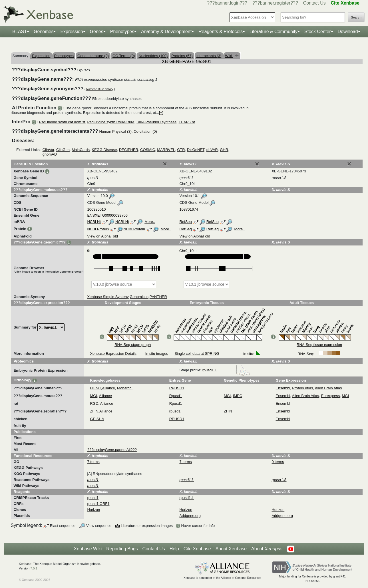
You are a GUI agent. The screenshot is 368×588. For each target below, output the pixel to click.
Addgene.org (190, 516)
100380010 (96, 209)
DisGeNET (196, 150)
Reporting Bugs (122, 549)
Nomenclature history (100, 89)
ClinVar (48, 150)
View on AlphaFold (102, 236)
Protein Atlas (302, 388)
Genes (97, 32)
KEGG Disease (104, 150)
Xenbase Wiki (88, 549)
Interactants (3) (209, 56)
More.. (150, 222)
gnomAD (50, 154)
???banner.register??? (275, 3)
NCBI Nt (94, 222)
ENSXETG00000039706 (107, 215)
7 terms (93, 462)
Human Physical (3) (115, 131)
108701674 (189, 209)
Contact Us (314, 3)
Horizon (93, 510)
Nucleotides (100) (153, 56)
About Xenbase (231, 549)
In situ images (157, 354)
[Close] (165, 164)
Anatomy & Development (166, 32)
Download (348, 32)
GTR (181, 150)
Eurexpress (331, 396)
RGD (94, 403)
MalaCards (81, 150)
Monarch (124, 388)
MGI (93, 396)
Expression (72, 32)
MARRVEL (166, 150)
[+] (161, 113)
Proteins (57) (182, 56)
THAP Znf (187, 122)
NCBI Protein (98, 229)
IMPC (238, 396)
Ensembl (283, 388)
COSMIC (148, 150)
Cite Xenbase (197, 549)
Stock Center (317, 32)
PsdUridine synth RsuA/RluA (111, 122)
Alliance (108, 388)
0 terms (278, 462)
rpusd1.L (226, 370)
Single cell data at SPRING (197, 354)
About (267, 549)
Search (356, 17)
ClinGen (63, 150)
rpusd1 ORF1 (98, 504)
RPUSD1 (177, 388)
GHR (224, 150)
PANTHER (158, 297)
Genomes (44, 32)
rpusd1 (175, 411)
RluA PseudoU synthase (156, 122)
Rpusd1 (176, 396)
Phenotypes (122, 32)
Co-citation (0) (145, 131)
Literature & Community (274, 32)
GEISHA (97, 419)
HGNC (95, 388)
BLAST (20, 32)
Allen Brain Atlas (328, 388)
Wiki (229, 56)
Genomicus (139, 297)
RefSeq (185, 222)
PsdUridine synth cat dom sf (62, 122)
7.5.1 (34, 568)
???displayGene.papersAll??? (112, 450)
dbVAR (212, 150)
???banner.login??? (227, 3)
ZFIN (94, 411)
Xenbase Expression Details (113, 354)
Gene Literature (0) (93, 56)
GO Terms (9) (124, 56)
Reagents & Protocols (221, 32)
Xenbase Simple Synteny (108, 297)
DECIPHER (129, 150)
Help (174, 549)
